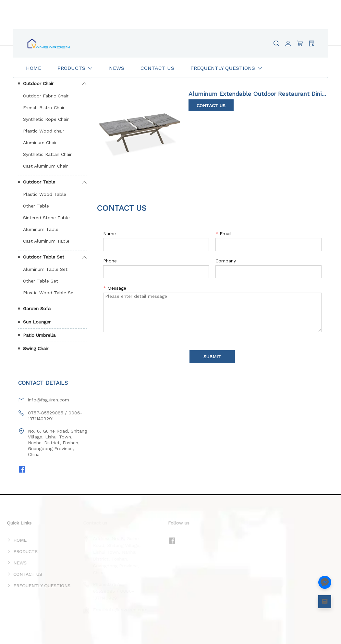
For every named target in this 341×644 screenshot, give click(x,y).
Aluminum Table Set (45, 269)
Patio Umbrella (39, 335)
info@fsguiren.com (49, 400)
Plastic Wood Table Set (49, 293)
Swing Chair (36, 348)
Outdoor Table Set (44, 257)
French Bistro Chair (44, 107)
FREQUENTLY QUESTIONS (34, 586)
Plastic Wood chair (44, 131)
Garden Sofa (37, 309)
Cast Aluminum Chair (45, 166)
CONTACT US (20, 574)
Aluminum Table (41, 229)
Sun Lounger (37, 322)
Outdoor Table (39, 182)
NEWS (12, 563)
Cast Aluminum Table (46, 241)
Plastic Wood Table (45, 194)
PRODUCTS (17, 551)
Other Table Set (41, 281)
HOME (12, 540)
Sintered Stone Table (46, 218)
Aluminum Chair (40, 143)
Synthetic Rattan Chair (47, 154)
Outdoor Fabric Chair (46, 96)
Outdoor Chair (38, 83)
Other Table (36, 206)
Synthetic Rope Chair (46, 119)
